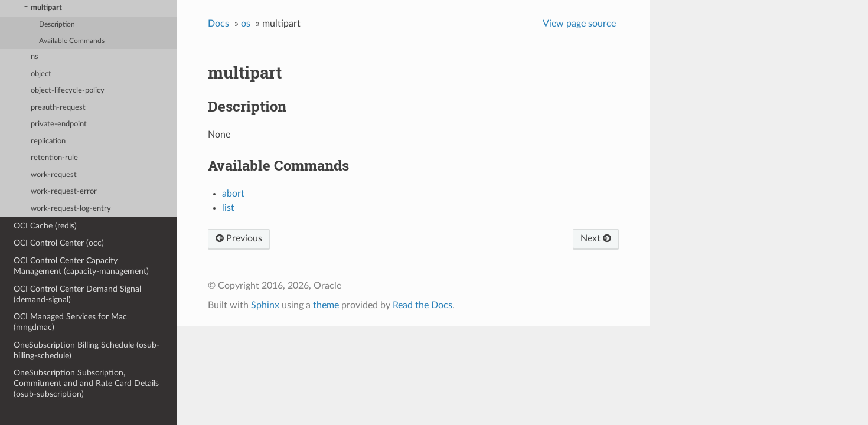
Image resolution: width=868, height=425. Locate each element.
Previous (239, 238)
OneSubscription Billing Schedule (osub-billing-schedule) (87, 350)
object (41, 74)
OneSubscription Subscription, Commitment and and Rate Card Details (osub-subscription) (86, 383)
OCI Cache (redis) (45, 226)
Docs (218, 24)
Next (596, 238)
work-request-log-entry (71, 209)
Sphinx (265, 305)
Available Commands (72, 41)
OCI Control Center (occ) (59, 243)
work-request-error (64, 192)
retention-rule (54, 158)
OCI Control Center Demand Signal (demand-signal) (77, 294)
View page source (579, 24)
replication (48, 141)
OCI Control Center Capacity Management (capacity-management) (81, 266)
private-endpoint (59, 124)
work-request (54, 175)
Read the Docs (422, 305)
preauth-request (58, 108)
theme (326, 305)
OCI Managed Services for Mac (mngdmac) (70, 322)
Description (57, 24)
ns (35, 57)
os (246, 24)
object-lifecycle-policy (68, 91)
